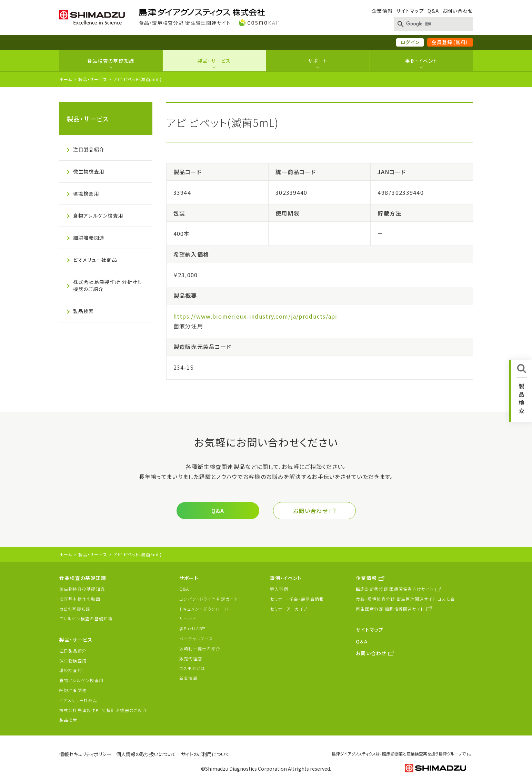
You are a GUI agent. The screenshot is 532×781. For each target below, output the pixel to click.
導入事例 (279, 589)
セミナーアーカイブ (289, 609)
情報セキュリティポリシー (85, 754)
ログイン (410, 42)
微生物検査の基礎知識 (82, 589)
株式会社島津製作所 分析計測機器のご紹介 (108, 285)
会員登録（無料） (450, 42)
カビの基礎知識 (75, 609)
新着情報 (188, 678)
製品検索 (84, 311)
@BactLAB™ (192, 628)
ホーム (66, 79)
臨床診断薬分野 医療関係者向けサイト (395, 589)
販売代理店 (191, 658)
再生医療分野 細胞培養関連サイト (390, 609)
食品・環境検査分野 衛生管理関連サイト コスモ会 (405, 599)
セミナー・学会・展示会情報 (297, 599)
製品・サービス (214, 61)
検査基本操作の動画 (80, 599)
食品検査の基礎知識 (111, 61)
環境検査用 (86, 193)
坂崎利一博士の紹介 (200, 648)
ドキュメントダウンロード (204, 609)
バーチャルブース (196, 638)
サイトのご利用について (205, 754)
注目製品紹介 (89, 149)
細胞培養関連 (89, 238)
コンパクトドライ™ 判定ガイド (209, 599)
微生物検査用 (89, 171)
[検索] (432, 24)
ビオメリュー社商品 (95, 260)
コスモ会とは (192, 668)
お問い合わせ (458, 11)
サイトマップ (410, 11)
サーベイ (188, 618)
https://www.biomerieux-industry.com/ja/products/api (255, 316)
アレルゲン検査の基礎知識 (86, 618)
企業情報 (382, 11)
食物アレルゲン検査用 (98, 216)
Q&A (433, 11)
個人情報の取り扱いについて (146, 754)
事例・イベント (421, 61)
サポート (318, 61)
